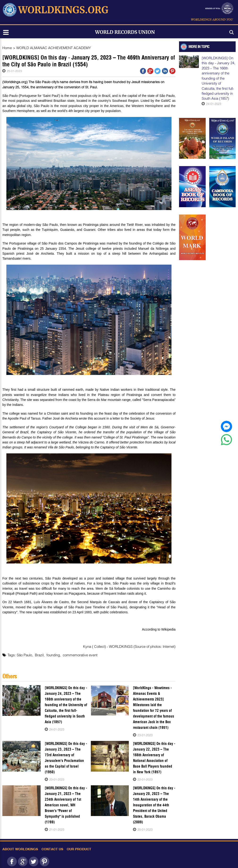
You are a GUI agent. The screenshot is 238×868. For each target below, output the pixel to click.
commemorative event (80, 655)
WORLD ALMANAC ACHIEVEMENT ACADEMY (54, 48)
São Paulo (24, 655)
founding (53, 655)
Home (7, 48)
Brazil (39, 655)
